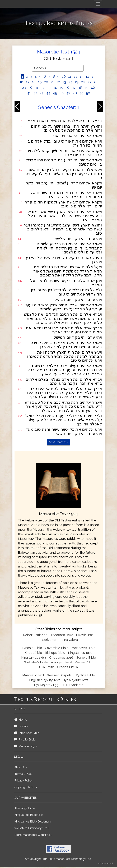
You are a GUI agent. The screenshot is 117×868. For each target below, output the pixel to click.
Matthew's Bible (83, 648)
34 (55, 88)
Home (21, 720)
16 (22, 82)
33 (49, 88)
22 (58, 82)
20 (46, 82)
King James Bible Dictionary (33, 821)
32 (43, 88)
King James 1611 (80, 653)
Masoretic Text (33, 675)
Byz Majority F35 (46, 685)
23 (64, 82)
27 (89, 82)
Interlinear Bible (27, 733)
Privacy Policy (23, 780)
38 (80, 88)
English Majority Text (45, 680)
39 (86, 88)
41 (29, 93)
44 (48, 93)
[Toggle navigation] (98, 4)
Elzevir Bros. (85, 635)
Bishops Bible (55, 653)
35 (61, 88)
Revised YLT (84, 662)
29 (24, 88)
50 (88, 93)
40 (93, 88)
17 (28, 82)
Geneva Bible (86, 658)
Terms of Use (23, 774)
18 (34, 82)
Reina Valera (69, 640)
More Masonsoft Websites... (33, 835)
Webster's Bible (36, 662)
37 (74, 88)
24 (71, 82)
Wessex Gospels (59, 675)
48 (75, 93)
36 (67, 88)
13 (81, 76)
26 (83, 82)
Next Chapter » (58, 442)
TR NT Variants (72, 685)
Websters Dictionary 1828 (31, 828)
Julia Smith (47, 667)
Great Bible (34, 653)
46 (62, 93)
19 (40, 82)
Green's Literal (68, 667)
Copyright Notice (26, 787)
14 (88, 76)
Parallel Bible (25, 739)
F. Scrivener (48, 640)
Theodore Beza (62, 635)
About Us (21, 767)
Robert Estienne (35, 635)
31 (37, 88)
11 (70, 76)
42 (35, 93)
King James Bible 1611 (29, 815)
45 (55, 93)
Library (21, 726)
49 (81, 93)
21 (52, 82)
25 (77, 82)
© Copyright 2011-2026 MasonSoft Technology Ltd (58, 859)
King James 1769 (34, 658)
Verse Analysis (26, 746)
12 (76, 76)
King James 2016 (61, 658)
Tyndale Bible (32, 648)
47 (68, 93)
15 (94, 76)
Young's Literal (62, 662)
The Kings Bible (25, 808)
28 (96, 82)
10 (64, 76)
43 (42, 93)
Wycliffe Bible (85, 675)
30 (30, 88)
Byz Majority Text (75, 680)
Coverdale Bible (57, 648)
